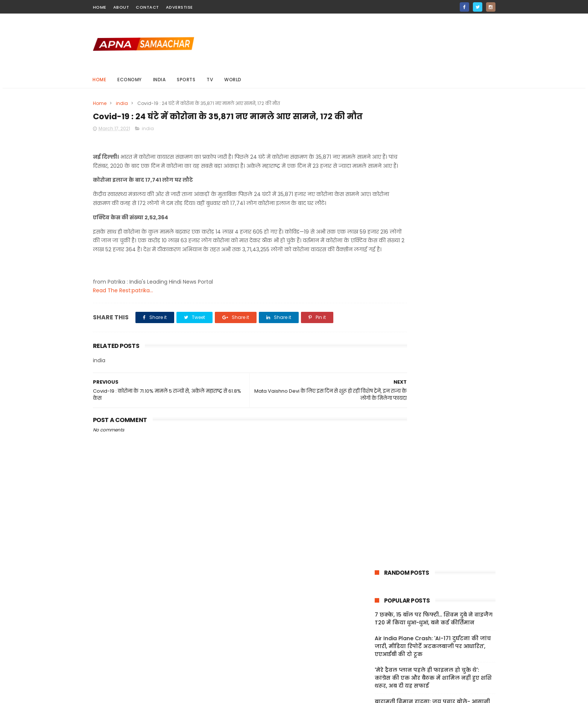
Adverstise (179, 7)
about (121, 7)
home (100, 7)
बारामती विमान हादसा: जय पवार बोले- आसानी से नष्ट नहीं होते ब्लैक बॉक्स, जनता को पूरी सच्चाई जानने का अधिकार (435, 254)
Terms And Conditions (396, 636)
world (233, 80)
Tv (210, 80)
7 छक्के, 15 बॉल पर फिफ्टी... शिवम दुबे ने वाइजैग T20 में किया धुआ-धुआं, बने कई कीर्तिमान (434, 163)
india (160, 80)
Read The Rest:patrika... (123, 323)
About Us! (379, 672)
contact (147, 7)
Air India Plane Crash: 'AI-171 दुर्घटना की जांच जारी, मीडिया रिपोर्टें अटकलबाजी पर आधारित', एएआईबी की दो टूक (433, 191)
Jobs (372, 663)
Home (100, 80)
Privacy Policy (384, 645)
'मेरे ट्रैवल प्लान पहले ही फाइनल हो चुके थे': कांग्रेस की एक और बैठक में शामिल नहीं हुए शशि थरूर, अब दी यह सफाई (433, 222)
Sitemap (378, 654)
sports (186, 80)
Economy (130, 80)
